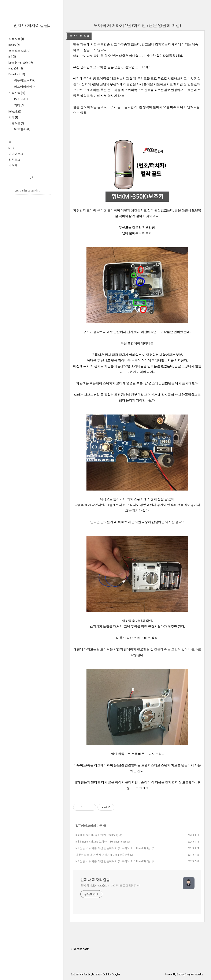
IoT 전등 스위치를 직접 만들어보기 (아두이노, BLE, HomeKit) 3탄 (113, 848)
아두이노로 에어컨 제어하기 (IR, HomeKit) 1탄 (102, 855)
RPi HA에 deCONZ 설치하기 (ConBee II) (97, 835)
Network (15, 111)
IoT (12, 57)
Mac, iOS (16, 68)
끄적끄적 (16, 39)
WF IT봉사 (22, 129)
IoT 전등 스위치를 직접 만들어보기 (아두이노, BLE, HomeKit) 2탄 (113, 861)
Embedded (17, 74)
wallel (200, 974)
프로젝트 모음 (19, 51)
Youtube (107, 974)
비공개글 (16, 123)
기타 (19, 105)
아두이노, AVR (24, 80)
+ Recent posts (80, 949)
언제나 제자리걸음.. (32, 25)
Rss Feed (75, 974)
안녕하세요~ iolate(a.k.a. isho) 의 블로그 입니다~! (110, 885)
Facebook (97, 974)
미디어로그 (16, 154)
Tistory (180, 974)
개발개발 (17, 93)
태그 (11, 148)
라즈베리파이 (25, 87)
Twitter (88, 974)
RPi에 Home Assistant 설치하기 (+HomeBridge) (101, 841)
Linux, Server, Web (21, 63)
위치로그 (14, 160)
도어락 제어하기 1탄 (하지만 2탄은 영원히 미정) (137, 25)
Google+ (116, 974)
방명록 (13, 166)
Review (14, 45)
